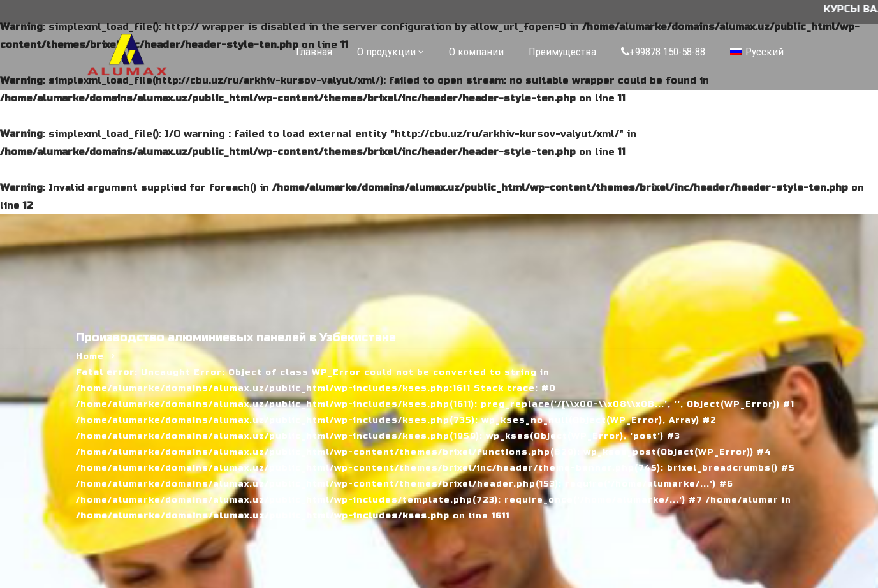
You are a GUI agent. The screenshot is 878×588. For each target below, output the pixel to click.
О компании (476, 52)
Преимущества (562, 52)
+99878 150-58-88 (663, 52)
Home (90, 356)
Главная (314, 52)
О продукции (386, 52)
